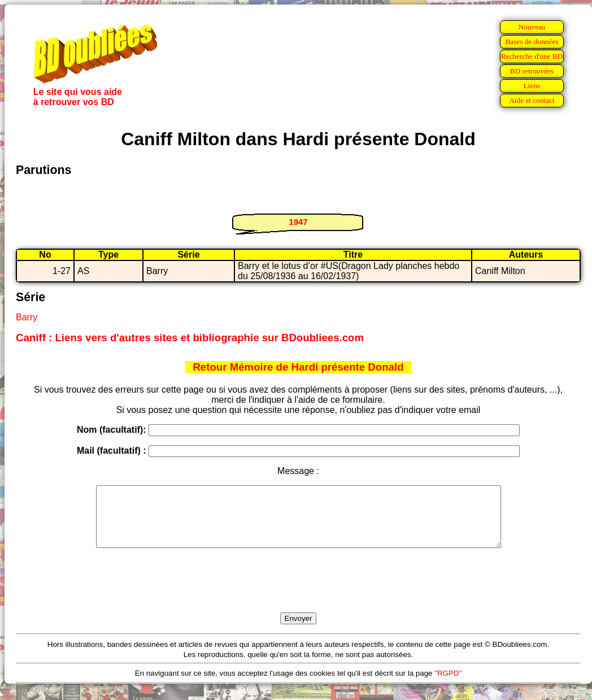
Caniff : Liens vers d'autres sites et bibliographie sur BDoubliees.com (190, 338)
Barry (27, 317)
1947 (298, 222)
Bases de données (532, 42)
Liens (532, 86)
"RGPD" (448, 685)
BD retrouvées (532, 71)
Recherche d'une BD (532, 56)
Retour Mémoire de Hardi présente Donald (298, 367)
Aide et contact (532, 100)
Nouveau (532, 27)
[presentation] (298, 593)
